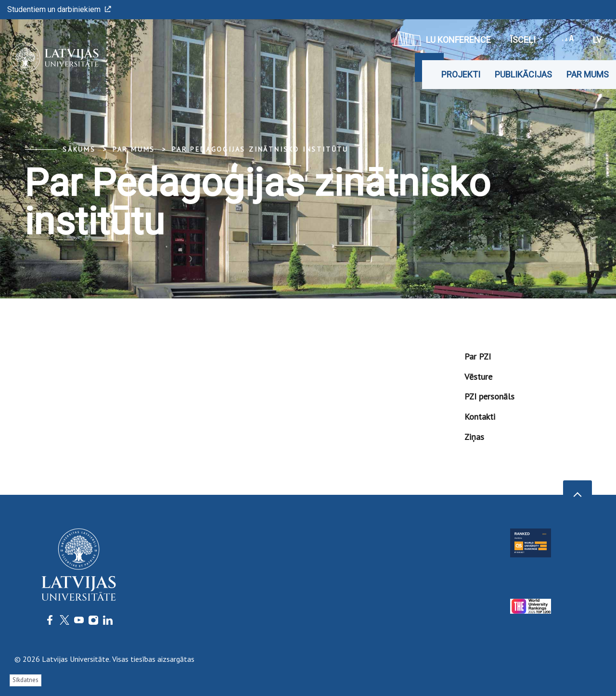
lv (597, 40)
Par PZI (478, 356)
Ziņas (474, 437)
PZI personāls (489, 396)
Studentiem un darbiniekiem (59, 9)
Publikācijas (523, 74)
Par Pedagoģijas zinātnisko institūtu (260, 149)
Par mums (588, 74)
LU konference (443, 39)
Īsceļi (526, 40)
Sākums (79, 149)
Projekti (461, 74)
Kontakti (480, 417)
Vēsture (478, 377)
